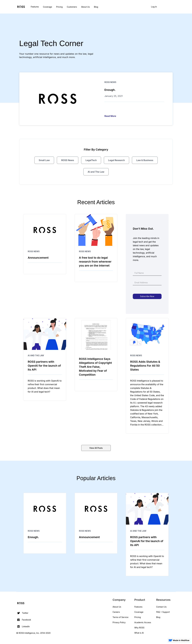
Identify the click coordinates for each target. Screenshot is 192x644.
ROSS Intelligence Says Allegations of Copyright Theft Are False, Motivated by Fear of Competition (95, 367)
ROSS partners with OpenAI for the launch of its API (44, 366)
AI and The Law (96, 172)
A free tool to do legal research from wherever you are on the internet (95, 262)
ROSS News (110, 82)
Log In (154, 7)
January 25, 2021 (114, 96)
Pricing (59, 7)
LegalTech (91, 160)
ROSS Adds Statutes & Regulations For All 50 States (145, 366)
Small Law (44, 160)
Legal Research (116, 160)
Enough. (110, 90)
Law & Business (145, 160)
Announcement (38, 258)
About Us (85, 7)
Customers (72, 7)
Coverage (47, 7)
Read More (110, 116)
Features (35, 7)
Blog (96, 7)
